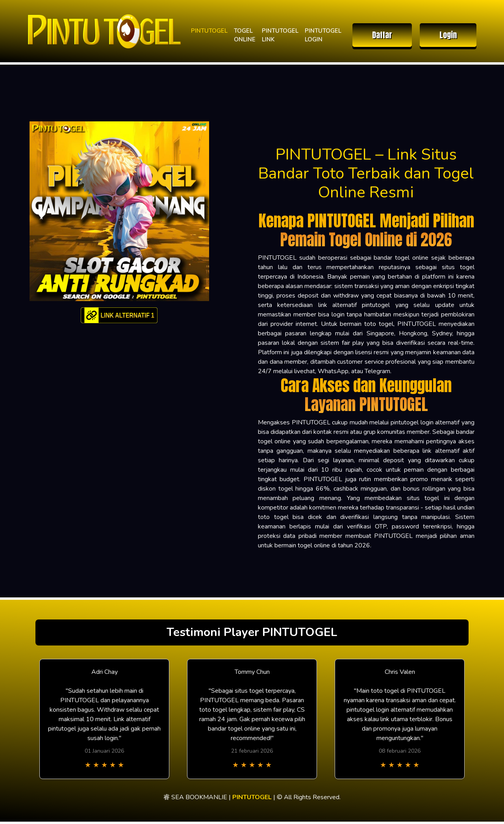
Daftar (382, 35)
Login (448, 35)
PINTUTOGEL (209, 31)
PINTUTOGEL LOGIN (323, 35)
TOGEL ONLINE (245, 35)
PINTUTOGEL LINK (280, 35)
